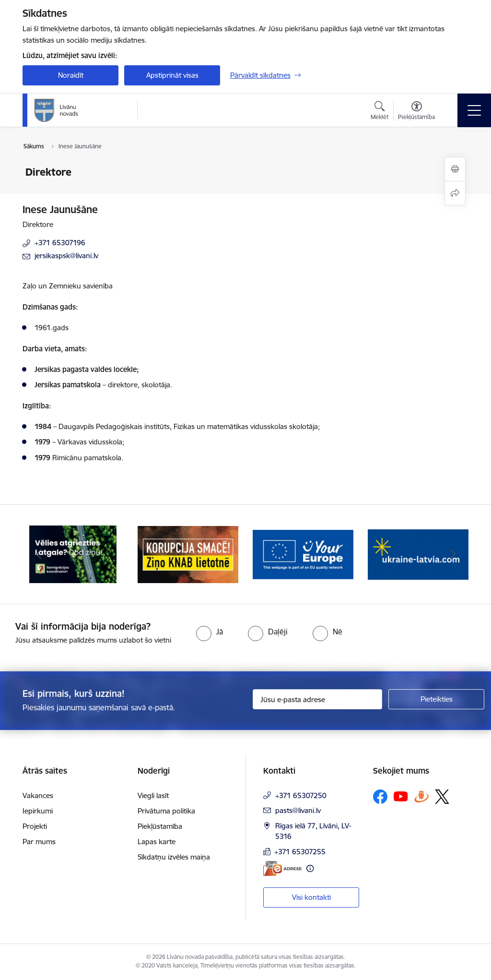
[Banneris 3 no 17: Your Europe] (303, 554)
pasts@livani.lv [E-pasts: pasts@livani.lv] (298, 810)
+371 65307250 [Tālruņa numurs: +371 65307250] (301, 795)
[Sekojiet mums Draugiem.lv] (421, 796)
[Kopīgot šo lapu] (455, 193)
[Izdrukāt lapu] (455, 169)
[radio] (210, 632)
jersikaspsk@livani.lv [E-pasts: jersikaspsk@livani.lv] (66, 256)
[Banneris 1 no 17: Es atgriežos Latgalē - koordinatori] (73, 554)
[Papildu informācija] (310, 868)
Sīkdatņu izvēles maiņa (174, 857)
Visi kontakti (311, 897)
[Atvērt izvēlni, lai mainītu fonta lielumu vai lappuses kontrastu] (416, 112)
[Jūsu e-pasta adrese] (317, 699)
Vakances (38, 795)
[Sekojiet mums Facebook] (380, 797)
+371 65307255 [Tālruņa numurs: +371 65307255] (300, 852)
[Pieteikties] (436, 699)
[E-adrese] (282, 868)
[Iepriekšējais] (38, 554)
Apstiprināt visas (172, 75)
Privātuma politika (166, 811)
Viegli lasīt (153, 795)
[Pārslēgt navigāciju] (474, 110)
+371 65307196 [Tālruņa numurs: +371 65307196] (60, 243)
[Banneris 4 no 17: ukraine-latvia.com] (418, 554)
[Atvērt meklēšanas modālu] (380, 112)
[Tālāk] (453, 554)
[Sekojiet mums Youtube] (401, 796)
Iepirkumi (38, 811)
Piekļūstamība (160, 826)
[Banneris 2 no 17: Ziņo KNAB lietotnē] (188, 554)
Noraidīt (71, 75)
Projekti (35, 826)
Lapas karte (157, 842)
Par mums (39, 842)
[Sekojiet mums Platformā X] (442, 797)
